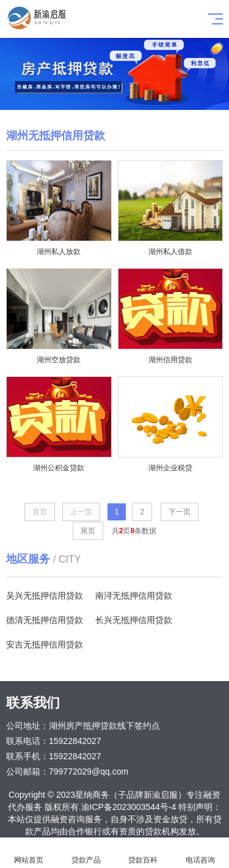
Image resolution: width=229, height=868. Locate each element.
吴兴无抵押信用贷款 (45, 596)
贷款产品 (86, 853)
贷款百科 (144, 853)
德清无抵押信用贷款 (45, 620)
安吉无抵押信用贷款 (45, 644)
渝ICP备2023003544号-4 (129, 807)
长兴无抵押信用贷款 (134, 620)
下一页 (180, 512)
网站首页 (29, 853)
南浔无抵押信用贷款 (134, 596)
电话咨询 (200, 853)
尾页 (88, 531)
